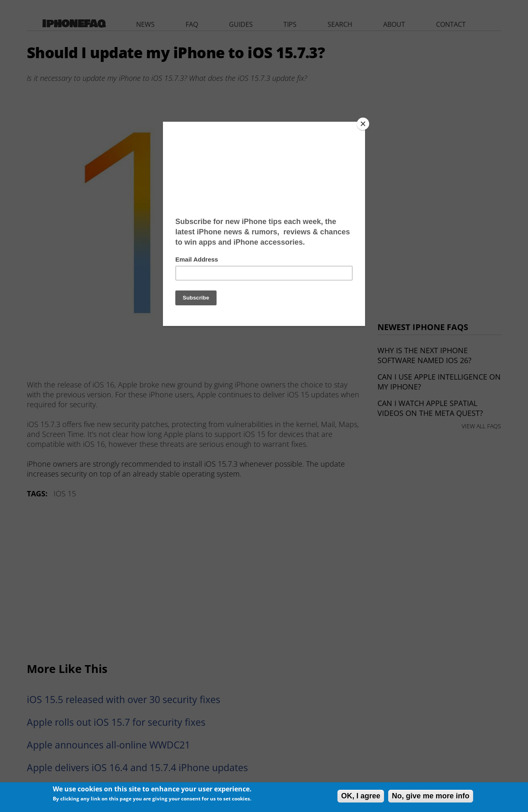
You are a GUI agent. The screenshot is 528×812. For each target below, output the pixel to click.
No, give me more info (431, 796)
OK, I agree (361, 796)
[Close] (363, 124)
